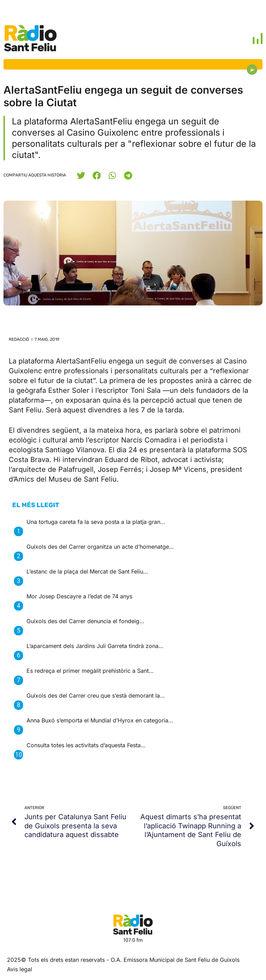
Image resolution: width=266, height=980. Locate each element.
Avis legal (20, 969)
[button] (81, 175)
